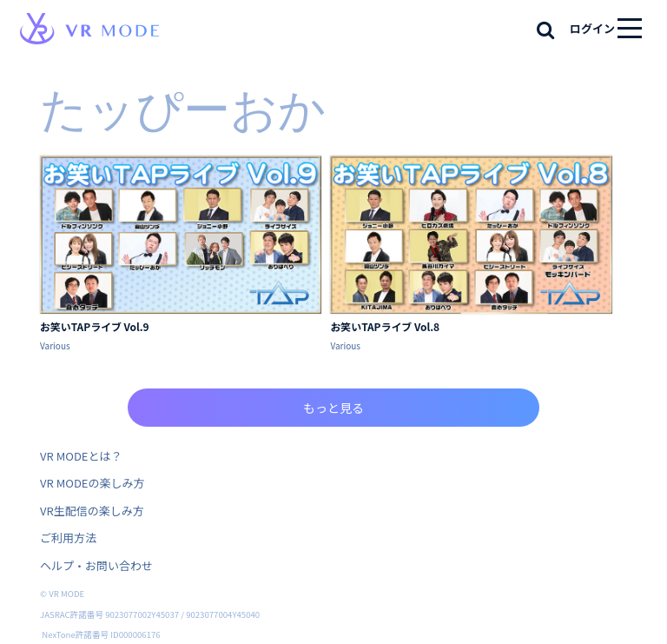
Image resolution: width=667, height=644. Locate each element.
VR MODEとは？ (81, 456)
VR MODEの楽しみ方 (92, 483)
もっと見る (333, 408)
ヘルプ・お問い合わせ (96, 565)
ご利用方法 (68, 538)
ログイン (592, 28)
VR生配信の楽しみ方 (92, 511)
